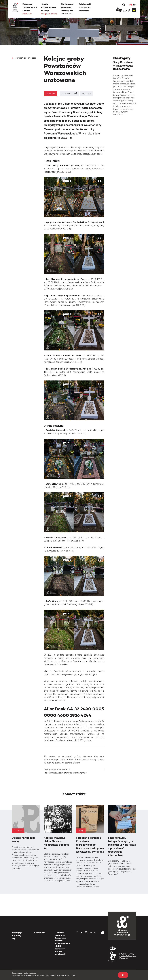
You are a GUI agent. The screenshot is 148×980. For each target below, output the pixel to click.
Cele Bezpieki (85, 4)
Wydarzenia (84, 11)
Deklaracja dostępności (60, 937)
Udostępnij (69, 94)
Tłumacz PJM (39, 933)
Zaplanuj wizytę (30, 7)
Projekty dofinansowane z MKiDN (62, 943)
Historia (44, 4)
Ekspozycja (27, 4)
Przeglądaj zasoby (49, 14)
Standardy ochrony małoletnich (60, 951)
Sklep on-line (67, 14)
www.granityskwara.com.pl (57, 770)
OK (123, 975)
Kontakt (26, 11)
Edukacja (45, 11)
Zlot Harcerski (67, 4)
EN (135, 5)
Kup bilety (27, 14)
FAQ (14, 939)
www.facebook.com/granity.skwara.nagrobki (65, 773)
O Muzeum (59, 933)
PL (131, 5)
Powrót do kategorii (26, 58)
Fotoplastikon (85, 7)
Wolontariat (66, 7)
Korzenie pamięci (48, 7)
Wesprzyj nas (67, 11)
